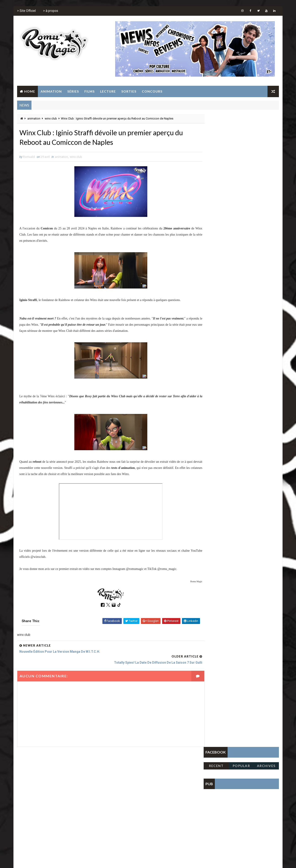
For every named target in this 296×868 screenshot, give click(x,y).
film (152, 785)
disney (155, 777)
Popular (242, 133)
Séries (73, 91)
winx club (51, 119)
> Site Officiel (26, 11)
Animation (51, 91)
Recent (216, 133)
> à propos (50, 11)
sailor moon (158, 793)
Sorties (129, 91)
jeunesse (117, 793)
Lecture (108, 91)
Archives (267, 133)
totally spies (143, 801)
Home (29, 91)
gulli (165, 785)
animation (34, 119)
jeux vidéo (137, 793)
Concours (152, 91)
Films (89, 91)
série (176, 793)
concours (138, 777)
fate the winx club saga (127, 785)
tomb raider (119, 801)
